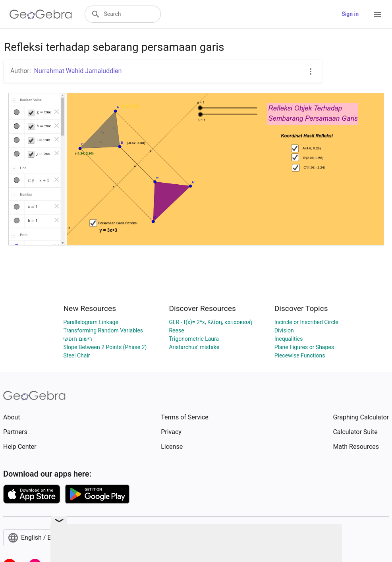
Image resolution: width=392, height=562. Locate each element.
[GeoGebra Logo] (41, 14)
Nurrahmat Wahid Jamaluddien (78, 71)
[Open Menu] (378, 14)
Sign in (350, 14)
